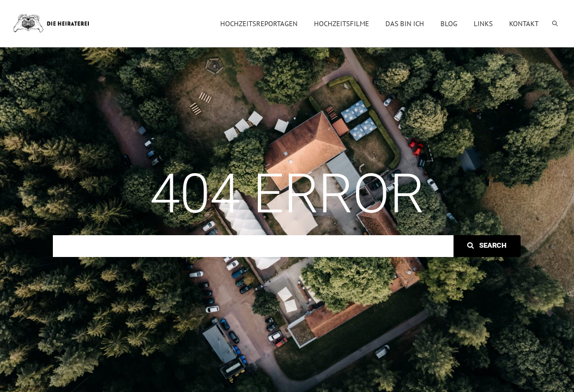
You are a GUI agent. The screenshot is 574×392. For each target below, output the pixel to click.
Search (487, 245)
